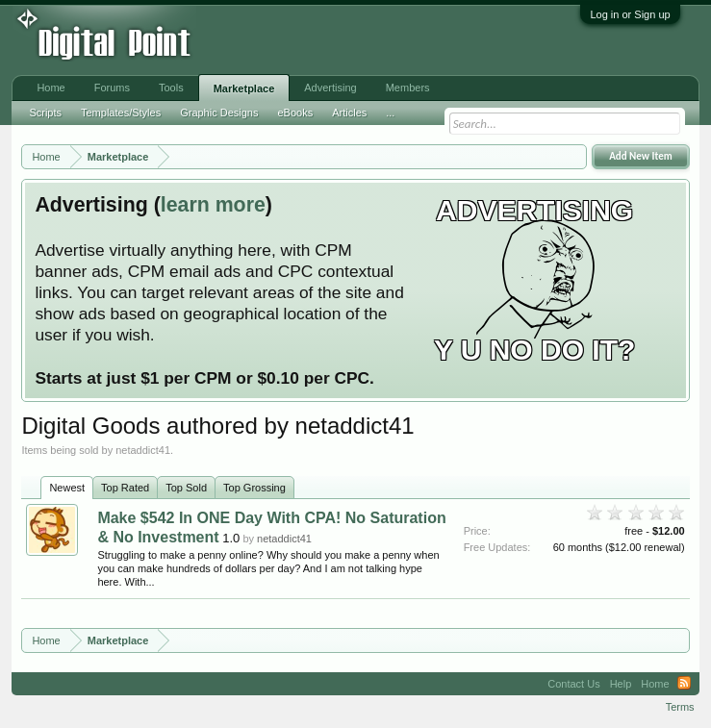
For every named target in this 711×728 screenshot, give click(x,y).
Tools (171, 88)
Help (621, 684)
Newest (67, 488)
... (390, 113)
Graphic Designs (219, 113)
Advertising (330, 88)
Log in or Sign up (630, 14)
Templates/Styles (121, 113)
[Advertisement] (317, 40)
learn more (213, 205)
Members (408, 88)
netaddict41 (284, 539)
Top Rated (125, 488)
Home (51, 88)
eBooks (295, 113)
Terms (680, 707)
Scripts (45, 113)
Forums (112, 88)
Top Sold (186, 488)
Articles (349, 113)
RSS (684, 684)
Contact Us (573, 684)
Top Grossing (254, 488)
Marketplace (244, 88)
